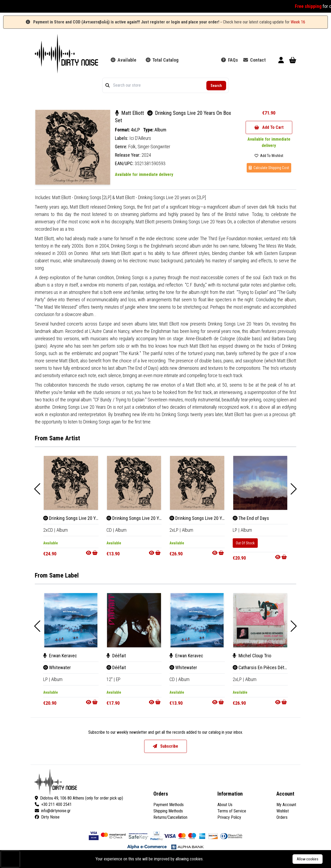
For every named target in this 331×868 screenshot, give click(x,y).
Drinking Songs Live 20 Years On (140, 518)
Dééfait (116, 656)
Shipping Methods (168, 811)
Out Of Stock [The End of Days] (245, 543)
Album (160, 130)
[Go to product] (92, 553)
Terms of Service (232, 811)
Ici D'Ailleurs (140, 138)
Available (123, 60)
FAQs (230, 60)
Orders (282, 817)
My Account (286, 805)
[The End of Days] (260, 483)
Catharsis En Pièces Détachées (266, 667)
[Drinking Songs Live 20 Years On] (134, 483)
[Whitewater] (71, 620)
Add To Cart (269, 127)
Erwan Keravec (60, 656)
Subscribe (166, 746)
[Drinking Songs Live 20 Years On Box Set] (71, 483)
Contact (254, 60)
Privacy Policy (229, 817)
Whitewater (57, 667)
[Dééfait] (134, 620)
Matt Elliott (130, 113)
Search (216, 86)
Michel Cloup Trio (252, 656)
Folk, (133, 147)
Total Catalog (162, 60)
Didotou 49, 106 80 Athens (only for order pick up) (79, 798)
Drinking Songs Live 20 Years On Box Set (85, 518)
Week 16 (298, 22)
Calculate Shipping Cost (269, 168)
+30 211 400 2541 (53, 804)
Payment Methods (169, 805)
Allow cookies (308, 859)
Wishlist (283, 811)
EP (118, 679)
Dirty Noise (47, 817)
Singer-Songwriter (154, 147)
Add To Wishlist (269, 156)
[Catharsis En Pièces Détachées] (260, 620)
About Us (225, 805)
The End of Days (251, 518)
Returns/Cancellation (170, 817)
